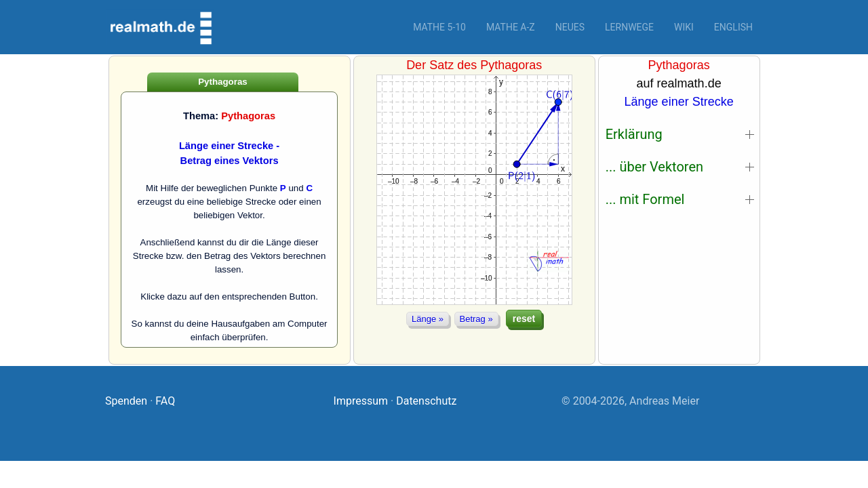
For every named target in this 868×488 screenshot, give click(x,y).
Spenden (126, 401)
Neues (570, 27)
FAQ (165, 401)
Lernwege (629, 27)
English (733, 27)
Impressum (361, 401)
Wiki (684, 27)
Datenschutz (426, 401)
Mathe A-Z (511, 27)
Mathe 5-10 (439, 27)
